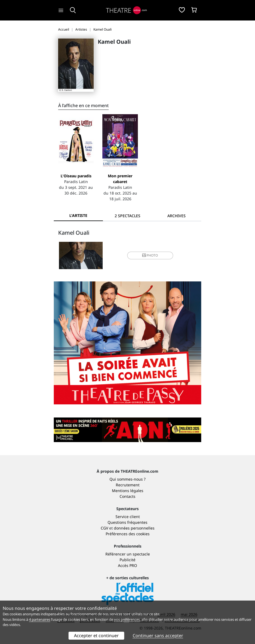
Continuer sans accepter (158, 636)
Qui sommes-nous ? (127, 479)
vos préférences (127, 619)
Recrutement (128, 485)
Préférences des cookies (128, 534)
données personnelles (134, 528)
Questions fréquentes (127, 522)
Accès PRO (127, 565)
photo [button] (150, 255)
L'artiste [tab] (78, 215)
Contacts (127, 496)
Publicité (127, 560)
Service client (128, 517)
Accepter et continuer (96, 636)
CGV (104, 528)
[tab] (127, 216)
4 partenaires (40, 619)
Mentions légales (128, 491)
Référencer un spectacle (128, 554)
